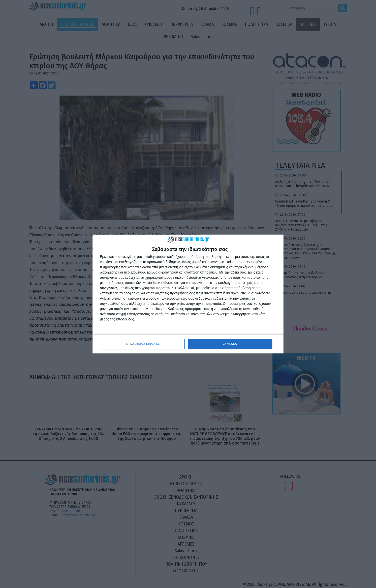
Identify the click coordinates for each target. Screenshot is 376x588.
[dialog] (188, 294)
